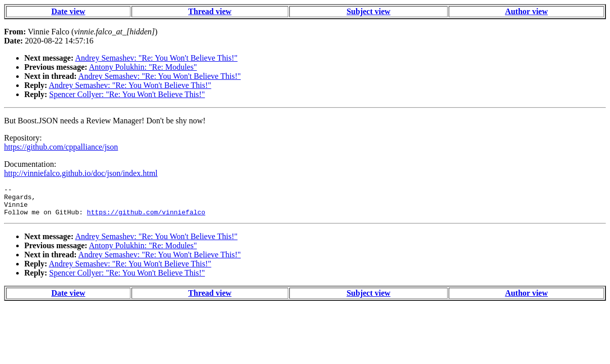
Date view (68, 11)
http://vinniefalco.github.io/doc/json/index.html (81, 173)
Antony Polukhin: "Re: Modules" (143, 67)
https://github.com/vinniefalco (146, 218)
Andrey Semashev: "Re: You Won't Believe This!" (156, 58)
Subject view (368, 11)
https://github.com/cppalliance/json (61, 147)
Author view (526, 11)
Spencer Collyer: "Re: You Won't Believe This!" (127, 94)
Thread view (210, 11)
